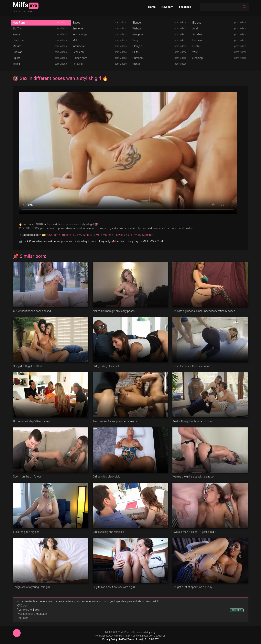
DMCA (122, 639)
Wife (195, 52)
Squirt (16, 58)
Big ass (197, 23)
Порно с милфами (28, 610)
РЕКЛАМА (237, 610)
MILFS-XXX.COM (114, 632)
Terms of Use (135, 639)
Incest (16, 64)
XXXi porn (23, 606)
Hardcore (18, 40)
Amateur (198, 34)
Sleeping (198, 58)
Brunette (78, 28)
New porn (167, 7)
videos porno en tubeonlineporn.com (88, 601)
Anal (195, 28)
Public (196, 46)
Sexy (135, 40)
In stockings (80, 34)
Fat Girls (78, 64)
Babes (76, 23)
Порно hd (23, 618)
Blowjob (137, 46)
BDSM (136, 64)
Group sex (139, 34)
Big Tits (17, 28)
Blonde (137, 23)
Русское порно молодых (32, 614)
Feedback (185, 7)
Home (152, 7)
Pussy (16, 34)
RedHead (78, 52)
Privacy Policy (110, 639)
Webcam (138, 28)
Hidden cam (80, 58)
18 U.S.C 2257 (151, 639)
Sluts (136, 52)
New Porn (19, 23)
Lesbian (197, 40)
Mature (17, 46)
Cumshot (138, 58)
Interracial (79, 46)
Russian (18, 52)
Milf (75, 40)
